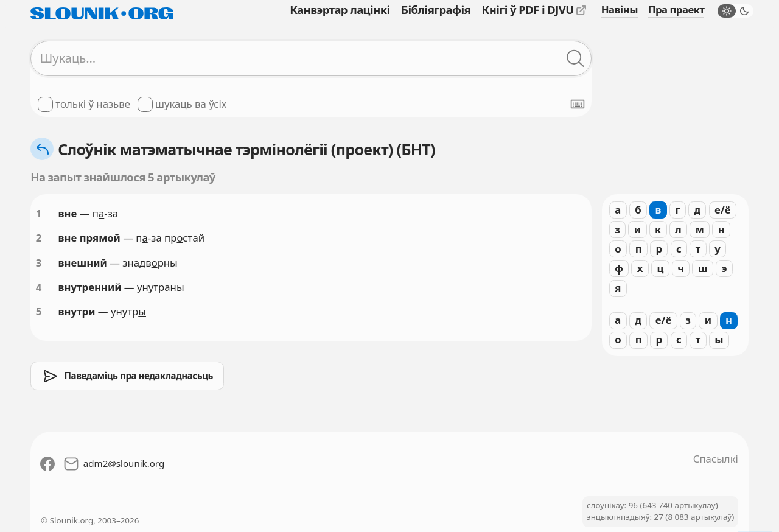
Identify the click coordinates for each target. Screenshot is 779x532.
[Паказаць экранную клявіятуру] (578, 104)
